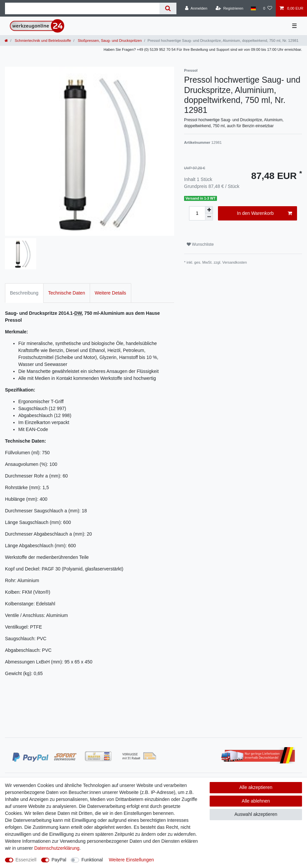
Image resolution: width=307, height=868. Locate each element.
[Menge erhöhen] (209, 210)
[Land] (253, 8)
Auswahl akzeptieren (256, 814)
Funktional (92, 860)
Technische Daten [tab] (67, 293)
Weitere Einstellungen (131, 860)
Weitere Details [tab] (110, 293)
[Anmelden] (196, 8)
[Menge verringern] (209, 217)
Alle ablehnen (256, 801)
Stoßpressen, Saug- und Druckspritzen (109, 41)
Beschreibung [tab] (24, 293)
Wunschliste (200, 244)
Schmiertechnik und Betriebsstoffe (42, 41)
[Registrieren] (229, 8)
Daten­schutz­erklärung (57, 848)
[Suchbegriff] (82, 8)
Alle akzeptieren (256, 787)
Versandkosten (235, 262)
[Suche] (168, 8)
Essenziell (26, 860)
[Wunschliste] (268, 8)
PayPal (59, 860)
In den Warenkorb (264, 214)
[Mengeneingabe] (197, 213)
